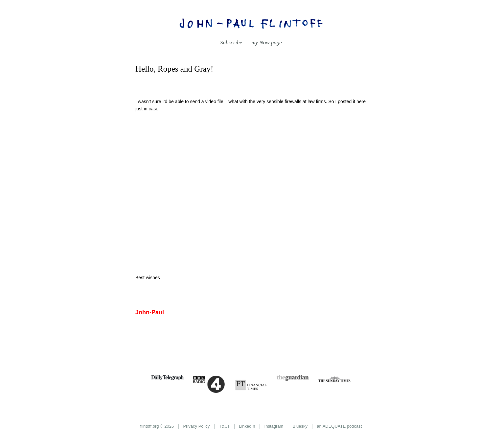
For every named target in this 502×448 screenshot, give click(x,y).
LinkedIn (247, 426)
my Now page (267, 43)
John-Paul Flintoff (251, 23)
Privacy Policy (196, 426)
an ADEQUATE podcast (339, 426)
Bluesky (300, 426)
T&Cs (225, 426)
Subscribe (231, 43)
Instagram (274, 426)
